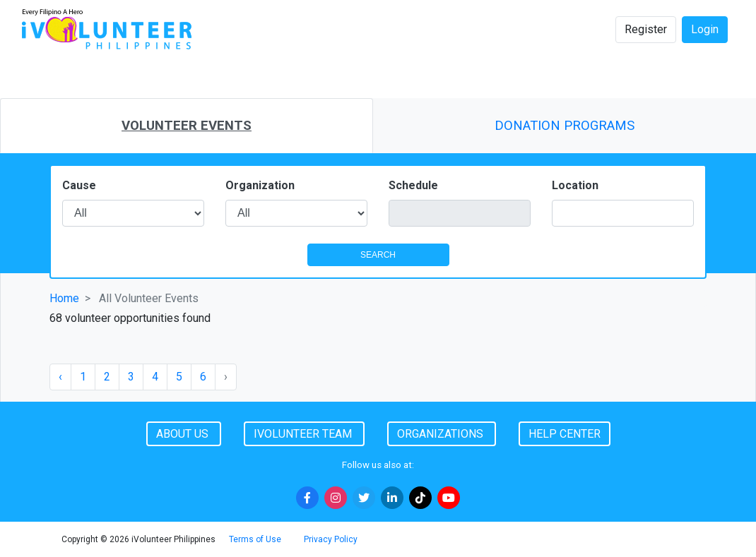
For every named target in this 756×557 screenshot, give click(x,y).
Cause (79, 185)
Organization (260, 185)
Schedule (413, 185)
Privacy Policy (331, 539)
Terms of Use (255, 539)
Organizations (442, 434)
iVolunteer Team (304, 434)
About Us (184, 434)
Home (64, 298)
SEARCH (378, 255)
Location (575, 185)
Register (646, 29)
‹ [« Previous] (60, 377)
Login (705, 29)
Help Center (565, 434)
